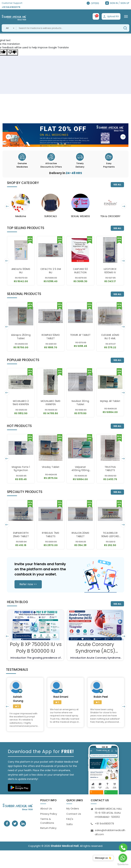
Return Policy (48, 828)
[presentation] (9, 137)
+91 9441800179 (11, 7)
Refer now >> (28, 584)
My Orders (73, 809)
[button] (58, 144)
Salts (70, 824)
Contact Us (74, 814)
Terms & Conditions (47, 821)
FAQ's (70, 819)
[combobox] (9, 28)
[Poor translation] (12, 52)
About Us (46, 809)
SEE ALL (117, 185)
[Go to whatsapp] (123, 858)
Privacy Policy (49, 814)
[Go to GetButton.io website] (123, 864)
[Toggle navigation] (126, 16)
